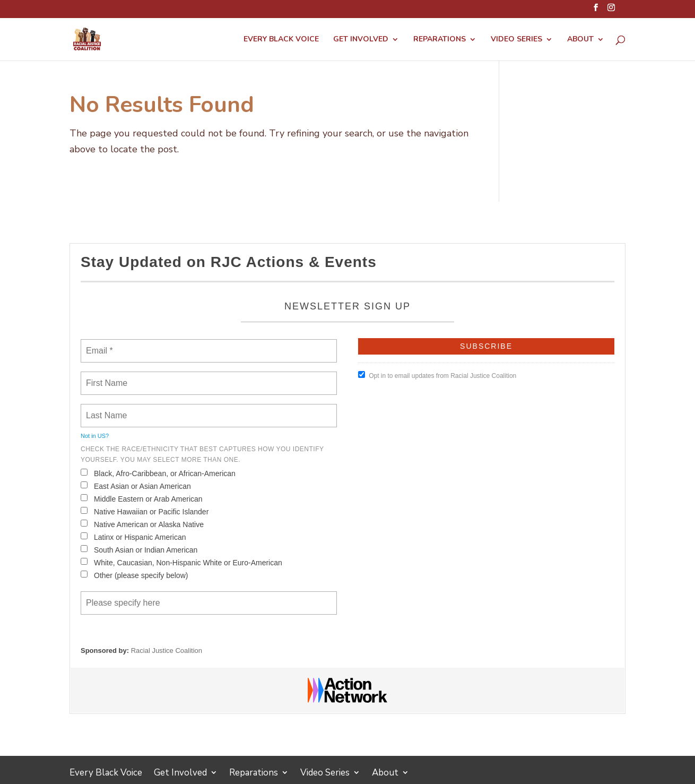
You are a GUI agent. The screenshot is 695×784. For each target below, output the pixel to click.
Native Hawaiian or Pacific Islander (145, 511)
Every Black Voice (281, 40)
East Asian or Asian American (136, 486)
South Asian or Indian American (139, 550)
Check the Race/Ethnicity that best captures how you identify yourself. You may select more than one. (202, 454)
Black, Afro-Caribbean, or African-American (158, 473)
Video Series (516, 40)
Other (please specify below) (134, 575)
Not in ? (95, 436)
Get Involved (361, 40)
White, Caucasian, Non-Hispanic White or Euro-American (181, 562)
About (580, 40)
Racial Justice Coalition (167, 651)
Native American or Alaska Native (142, 524)
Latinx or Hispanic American (133, 537)
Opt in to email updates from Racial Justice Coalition (437, 375)
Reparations (440, 40)
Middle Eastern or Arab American (142, 499)
